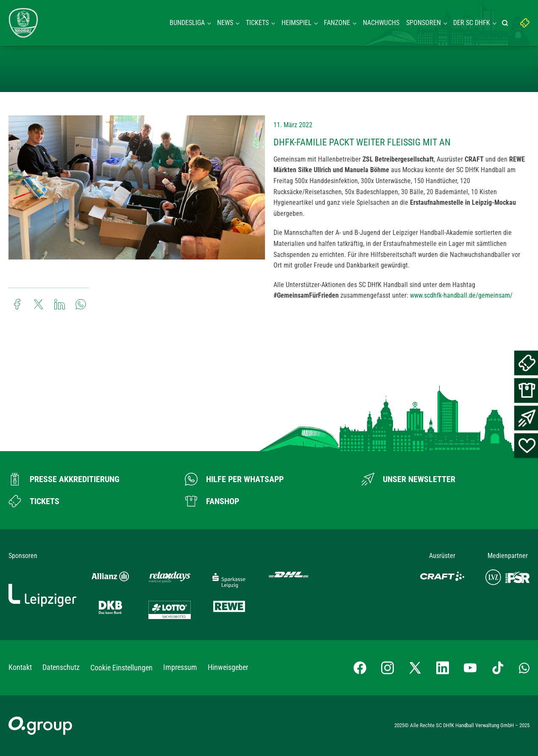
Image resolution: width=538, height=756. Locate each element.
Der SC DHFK (472, 23)
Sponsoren (424, 23)
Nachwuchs (381, 23)
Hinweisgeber (228, 667)
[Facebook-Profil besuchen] (360, 668)
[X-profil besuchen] (415, 668)
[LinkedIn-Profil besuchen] (443, 668)
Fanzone (337, 23)
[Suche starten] (506, 23)
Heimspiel (297, 23)
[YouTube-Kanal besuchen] (470, 668)
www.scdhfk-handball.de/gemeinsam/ (461, 295)
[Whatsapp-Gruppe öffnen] (524, 667)
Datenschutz (61, 667)
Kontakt (20, 667)
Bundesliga (187, 23)
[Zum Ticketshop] (34, 501)
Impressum (180, 667)
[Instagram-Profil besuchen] (387, 668)
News (225, 23)
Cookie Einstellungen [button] (121, 668)
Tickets (257, 23)
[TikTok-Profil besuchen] (498, 668)
